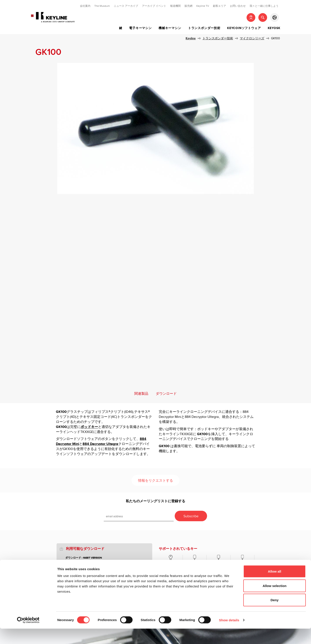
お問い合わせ (238, 6)
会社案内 (85, 6)
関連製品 (141, 394)
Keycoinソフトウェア (244, 28)
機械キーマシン (170, 28)
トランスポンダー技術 (204, 28)
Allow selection (274, 601)
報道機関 (175, 6)
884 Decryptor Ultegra (100, 444)
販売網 (188, 6)
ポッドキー (89, 427)
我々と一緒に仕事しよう (264, 6)
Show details (229, 635)
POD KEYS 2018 (75, 563)
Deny (275, 615)
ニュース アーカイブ (126, 6)
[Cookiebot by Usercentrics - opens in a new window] (28, 635)
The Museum (102, 6)
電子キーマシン (140, 28)
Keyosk (274, 28)
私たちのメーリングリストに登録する (155, 501)
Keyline (191, 38)
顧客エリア (219, 6)
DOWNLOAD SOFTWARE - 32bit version (91, 573)
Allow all (275, 587)
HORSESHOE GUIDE (78, 568)
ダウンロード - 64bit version (84, 558)
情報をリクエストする (155, 481)
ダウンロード (166, 394)
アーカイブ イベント (154, 6)
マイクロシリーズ (252, 38)
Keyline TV (203, 6)
